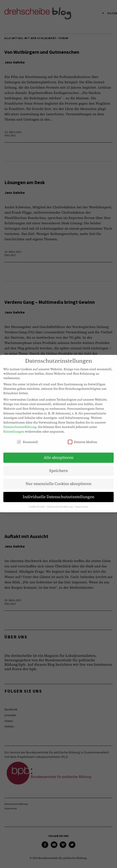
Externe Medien (83, 437)
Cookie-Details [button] (37, 502)
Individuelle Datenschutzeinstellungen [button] (58, 492)
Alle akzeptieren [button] (58, 453)
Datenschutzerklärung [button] (60, 502)
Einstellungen (14, 427)
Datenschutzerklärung (20, 422)
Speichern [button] (58, 466)
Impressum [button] (82, 502)
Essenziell (27, 437)
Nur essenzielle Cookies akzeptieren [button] (58, 479)
